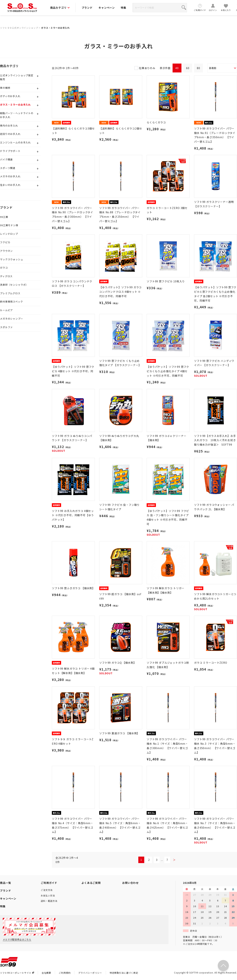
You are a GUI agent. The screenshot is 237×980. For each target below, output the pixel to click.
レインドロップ (9, 234)
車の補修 (5, 88)
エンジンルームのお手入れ (15, 142)
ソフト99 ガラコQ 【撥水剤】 (118, 663)
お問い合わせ (130, 883)
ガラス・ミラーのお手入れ (55, 28)
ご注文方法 (47, 890)
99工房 (4, 217)
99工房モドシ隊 (9, 225)
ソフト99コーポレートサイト (17, 973)
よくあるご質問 (91, 883)
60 (188, 68)
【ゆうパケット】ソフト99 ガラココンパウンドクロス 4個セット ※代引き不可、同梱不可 (120, 292)
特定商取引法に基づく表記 (124, 973)
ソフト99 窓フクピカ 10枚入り (166, 281)
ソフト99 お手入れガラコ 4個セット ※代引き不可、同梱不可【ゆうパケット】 (73, 515)
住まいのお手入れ (10, 185)
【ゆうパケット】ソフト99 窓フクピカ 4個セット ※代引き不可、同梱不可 (73, 371)
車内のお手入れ (9, 126)
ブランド (87, 8)
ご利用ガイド (200, 8)
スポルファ (6, 327)
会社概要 (46, 973)
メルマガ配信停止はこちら (17, 939)
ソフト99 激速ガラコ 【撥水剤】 (119, 733)
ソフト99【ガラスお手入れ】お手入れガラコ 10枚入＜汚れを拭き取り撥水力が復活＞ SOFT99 (215, 440)
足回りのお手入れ (10, 134)
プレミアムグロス (10, 293)
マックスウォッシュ (12, 259)
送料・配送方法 (49, 901)
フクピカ (5, 242)
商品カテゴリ (60, 8)
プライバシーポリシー (90, 973)
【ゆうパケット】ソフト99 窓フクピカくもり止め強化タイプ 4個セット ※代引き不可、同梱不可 (168, 371)
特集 (123, 8)
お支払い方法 (48, 895)
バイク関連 (6, 159)
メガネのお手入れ (10, 176)
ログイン (213, 8)
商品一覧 (5, 883)
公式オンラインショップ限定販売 (17, 77)
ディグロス (6, 276)
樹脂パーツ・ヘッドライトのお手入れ (17, 115)
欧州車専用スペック (11, 302)
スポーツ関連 (8, 168)
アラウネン (6, 251)
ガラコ (4, 268)
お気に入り (226, 8)
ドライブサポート (10, 151)
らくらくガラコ (156, 122)
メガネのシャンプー (12, 319)
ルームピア (6, 310)
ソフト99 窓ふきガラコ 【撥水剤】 (73, 588)
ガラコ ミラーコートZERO (211, 663)
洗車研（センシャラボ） (14, 285)
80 (198, 68)
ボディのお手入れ (10, 96)
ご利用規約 (65, 973)
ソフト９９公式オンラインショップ (19, 28)
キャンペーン (107, 8)
